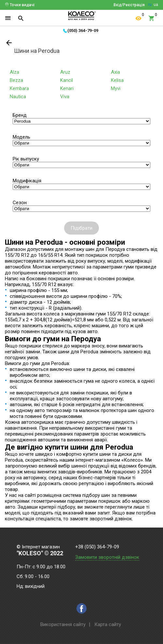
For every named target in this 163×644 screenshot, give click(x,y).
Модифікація (27, 181)
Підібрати (81, 228)
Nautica (18, 97)
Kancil (67, 80)
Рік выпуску (26, 159)
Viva (65, 97)
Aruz (65, 72)
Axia (115, 72)
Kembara (19, 88)
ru (150, 5)
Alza (14, 72)
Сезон (20, 203)
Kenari (67, 88)
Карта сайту (108, 624)
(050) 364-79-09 (83, 31)
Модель (21, 137)
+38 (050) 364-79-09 (97, 547)
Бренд (20, 115)
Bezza (16, 80)
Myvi (116, 88)
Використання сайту (63, 624)
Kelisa (117, 80)
